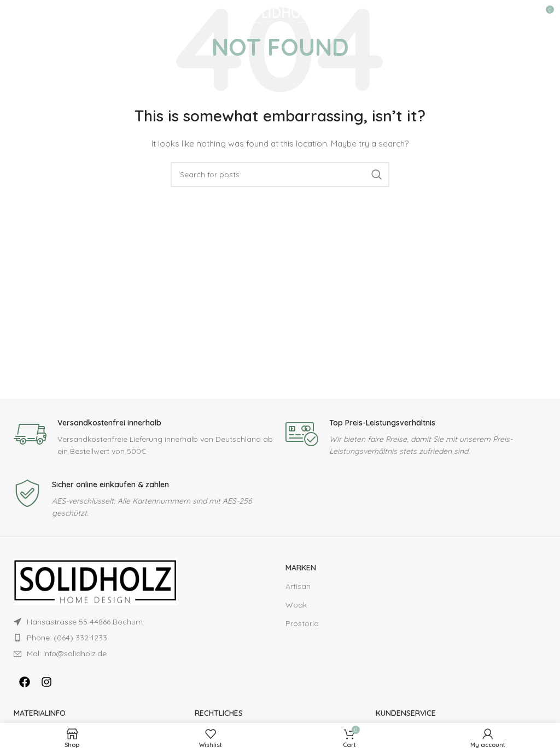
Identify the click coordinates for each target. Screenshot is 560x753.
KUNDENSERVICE (406, 713)
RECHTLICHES (219, 713)
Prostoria (302, 623)
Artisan (298, 586)
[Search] (280, 174)
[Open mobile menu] (14, 14)
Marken (301, 568)
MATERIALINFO (40, 713)
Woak (296, 605)
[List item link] (124, 638)
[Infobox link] (144, 438)
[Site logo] (280, 13)
